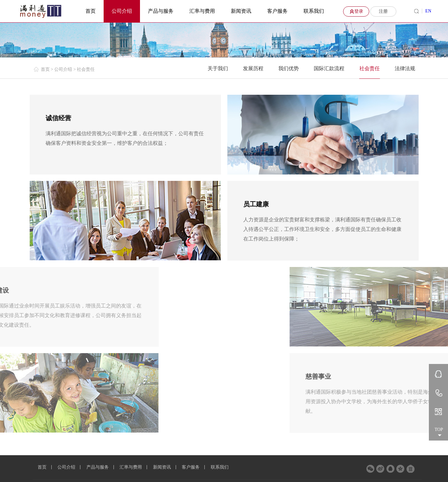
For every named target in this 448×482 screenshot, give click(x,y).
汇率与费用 (202, 11)
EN (428, 11)
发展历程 (253, 68)
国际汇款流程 (329, 68)
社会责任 (370, 68)
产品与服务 (161, 11)
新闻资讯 (241, 11)
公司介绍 (122, 11)
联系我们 (314, 11)
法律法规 (405, 68)
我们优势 (289, 68)
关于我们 (218, 68)
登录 (355, 11)
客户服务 (277, 11)
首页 (91, 11)
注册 (383, 11)
